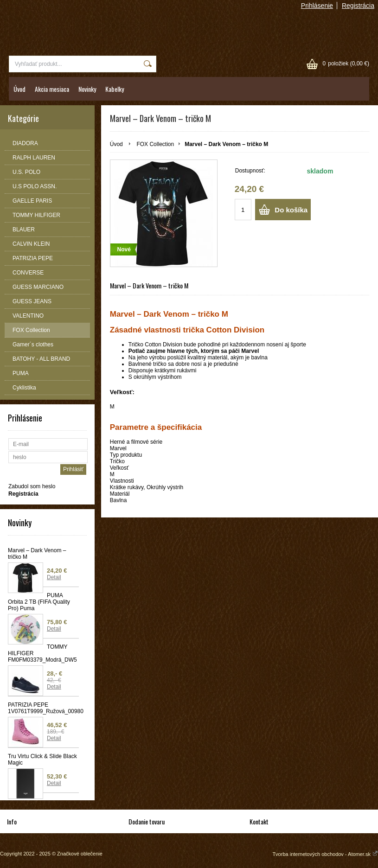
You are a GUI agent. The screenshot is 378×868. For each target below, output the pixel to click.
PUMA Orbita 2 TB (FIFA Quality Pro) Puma (39, 602)
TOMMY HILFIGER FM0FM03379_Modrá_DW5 (42, 653)
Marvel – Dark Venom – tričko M (37, 554)
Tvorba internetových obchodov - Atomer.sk (325, 854)
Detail (54, 577)
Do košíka (291, 210)
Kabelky (115, 89)
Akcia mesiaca (52, 89)
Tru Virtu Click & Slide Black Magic (42, 759)
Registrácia (358, 6)
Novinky (87, 89)
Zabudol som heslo (32, 486)
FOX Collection (155, 144)
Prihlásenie (317, 6)
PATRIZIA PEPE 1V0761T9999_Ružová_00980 (43, 708)
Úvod (19, 89)
